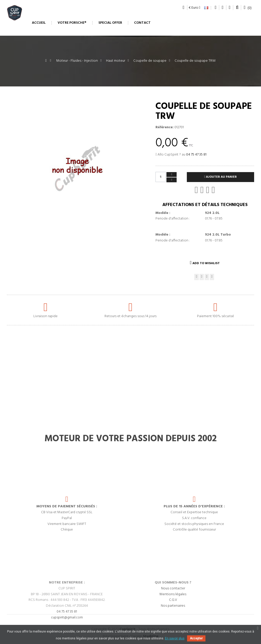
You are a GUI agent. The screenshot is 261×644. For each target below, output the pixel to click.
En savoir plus (175, 638)
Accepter (196, 638)
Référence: (165, 127)
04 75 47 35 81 (196, 155)
